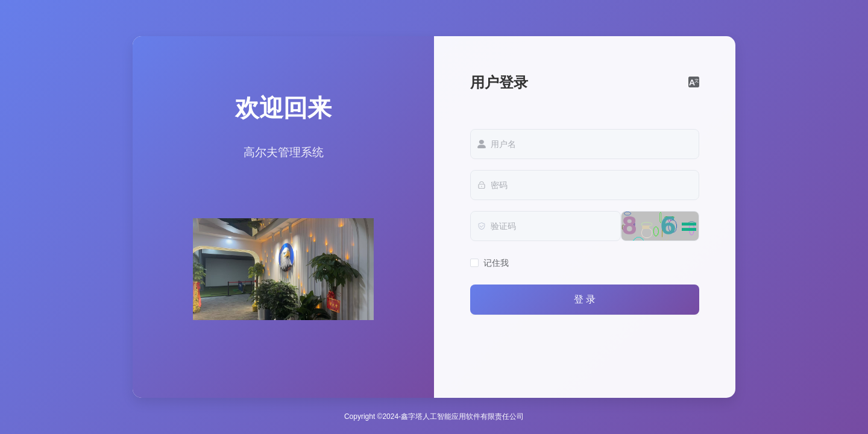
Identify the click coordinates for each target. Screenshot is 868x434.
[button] (694, 83)
